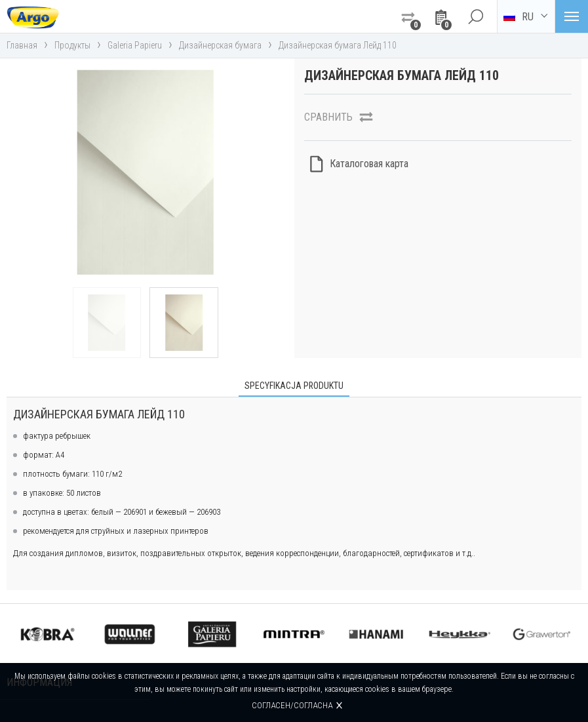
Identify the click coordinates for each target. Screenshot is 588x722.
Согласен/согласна (292, 705)
